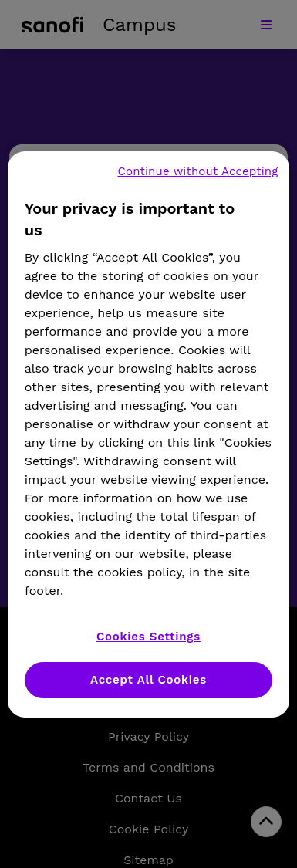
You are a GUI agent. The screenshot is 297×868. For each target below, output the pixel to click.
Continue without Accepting (198, 171)
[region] (149, 434)
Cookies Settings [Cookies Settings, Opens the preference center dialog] (148, 637)
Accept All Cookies (148, 680)
